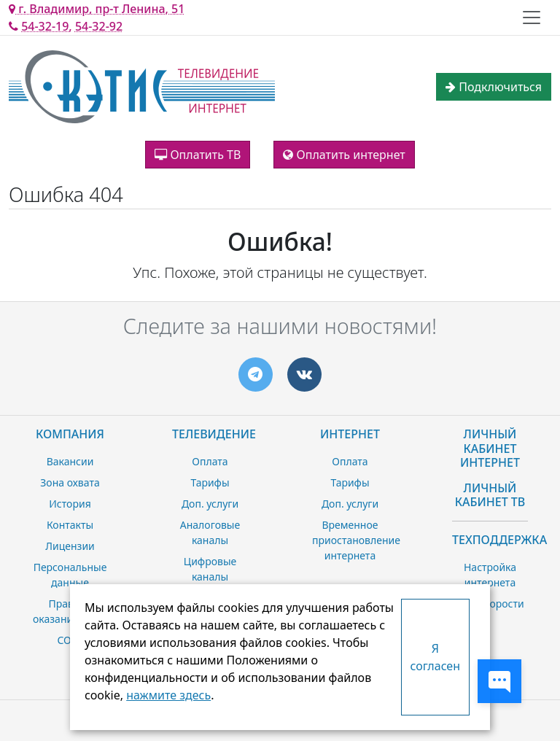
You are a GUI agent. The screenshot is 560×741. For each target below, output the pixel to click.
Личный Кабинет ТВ (490, 495)
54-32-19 (45, 26)
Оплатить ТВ (198, 155)
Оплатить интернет (344, 155)
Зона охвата (70, 482)
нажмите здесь (168, 695)
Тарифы (210, 482)
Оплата (210, 461)
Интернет (350, 434)
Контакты (70, 525)
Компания (70, 434)
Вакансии (70, 461)
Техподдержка (499, 540)
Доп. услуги (210, 504)
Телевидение (214, 434)
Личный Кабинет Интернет (490, 448)
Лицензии (70, 546)
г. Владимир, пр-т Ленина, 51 (97, 9)
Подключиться (494, 87)
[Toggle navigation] (532, 18)
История (70, 504)
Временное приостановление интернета (356, 540)
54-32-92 (99, 26)
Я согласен (435, 657)
